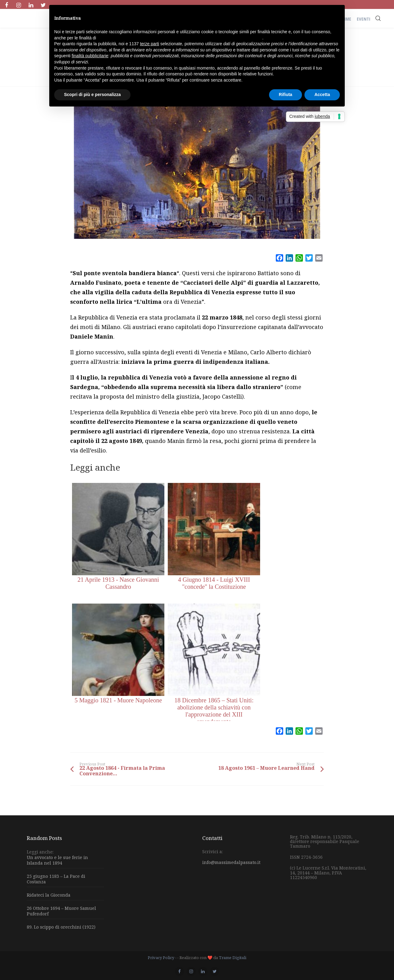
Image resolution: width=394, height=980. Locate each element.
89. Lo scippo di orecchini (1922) (61, 927)
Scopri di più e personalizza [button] (92, 94)
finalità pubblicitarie (90, 56)
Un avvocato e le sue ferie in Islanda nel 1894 (57, 860)
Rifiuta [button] (286, 94)
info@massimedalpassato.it (231, 862)
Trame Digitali (233, 958)
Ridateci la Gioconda (49, 895)
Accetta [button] (322, 94)
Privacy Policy (161, 958)
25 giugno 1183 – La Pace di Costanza (56, 879)
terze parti (150, 44)
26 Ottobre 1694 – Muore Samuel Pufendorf (61, 911)
